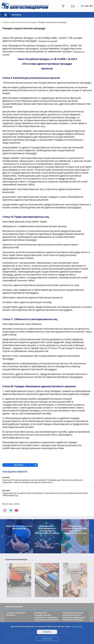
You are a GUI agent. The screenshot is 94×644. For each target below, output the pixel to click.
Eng (87, 6)
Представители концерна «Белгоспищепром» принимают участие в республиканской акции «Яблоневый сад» (45, 494)
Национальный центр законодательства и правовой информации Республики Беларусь (74, 616)
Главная (6, 22)
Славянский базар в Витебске (16, 614)
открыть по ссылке (48, 41)
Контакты (16, 15)
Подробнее (77, 626)
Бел (91, 6)
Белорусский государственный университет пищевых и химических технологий (46, 616)
